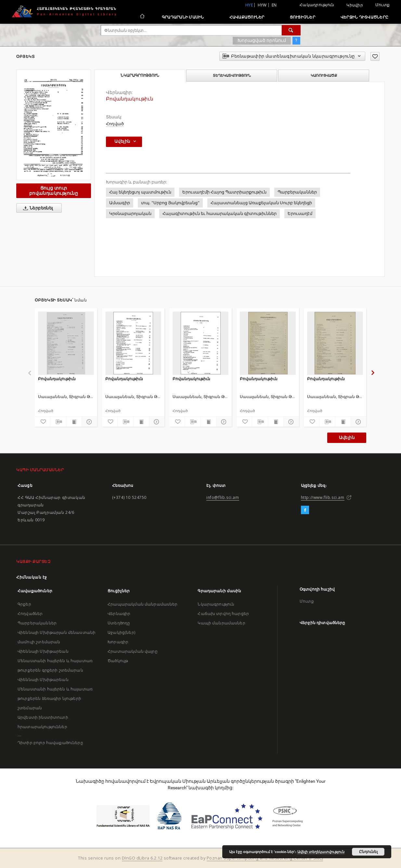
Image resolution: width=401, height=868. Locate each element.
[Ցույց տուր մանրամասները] (89, 422)
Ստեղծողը (119, 623)
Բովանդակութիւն (57, 379)
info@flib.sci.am (223, 497)
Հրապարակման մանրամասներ (142, 604)
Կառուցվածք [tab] (324, 75)
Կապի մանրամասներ (221, 623)
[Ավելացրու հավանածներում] (375, 56)
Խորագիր (118, 642)
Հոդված (115, 124)
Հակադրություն (317, 5)
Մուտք (382, 5)
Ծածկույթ (118, 661)
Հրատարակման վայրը (133, 651)
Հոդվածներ (30, 614)
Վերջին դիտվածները (364, 17)
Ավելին (347, 438)
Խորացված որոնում (262, 40)
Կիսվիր (355, 5)
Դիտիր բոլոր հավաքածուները (50, 743)
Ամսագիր (120, 203)
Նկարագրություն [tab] (140, 75)
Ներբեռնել (37, 208)
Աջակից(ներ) (121, 632)
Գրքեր (24, 604)
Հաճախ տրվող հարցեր (223, 614)
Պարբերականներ (297, 192)
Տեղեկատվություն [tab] (232, 75)
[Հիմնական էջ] (142, 17)
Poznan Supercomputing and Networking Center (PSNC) (265, 858)
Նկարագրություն (216, 604)
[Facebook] (305, 510)
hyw (262, 5)
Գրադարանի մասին (183, 17)
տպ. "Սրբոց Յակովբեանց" (170, 203)
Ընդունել (368, 852)
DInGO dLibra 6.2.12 (142, 858)
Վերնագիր (119, 614)
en (274, 5)
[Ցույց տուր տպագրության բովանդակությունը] (74, 422)
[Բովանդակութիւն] (66, 343)
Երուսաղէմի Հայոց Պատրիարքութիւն (224, 192)
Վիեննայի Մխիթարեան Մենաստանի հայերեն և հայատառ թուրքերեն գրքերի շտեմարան (55, 661)
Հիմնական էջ (32, 577)
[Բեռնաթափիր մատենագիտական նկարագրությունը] (58, 422)
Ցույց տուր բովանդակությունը (54, 190)
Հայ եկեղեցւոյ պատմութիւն (140, 192)
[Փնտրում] (291, 30)
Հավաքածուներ (247, 17)
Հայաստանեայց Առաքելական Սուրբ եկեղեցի (261, 203)
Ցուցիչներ (303, 17)
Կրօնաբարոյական (130, 214)
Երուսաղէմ (300, 214)
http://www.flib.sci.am (323, 497)
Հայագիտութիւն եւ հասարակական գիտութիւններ (220, 214)
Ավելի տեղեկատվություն (321, 852)
